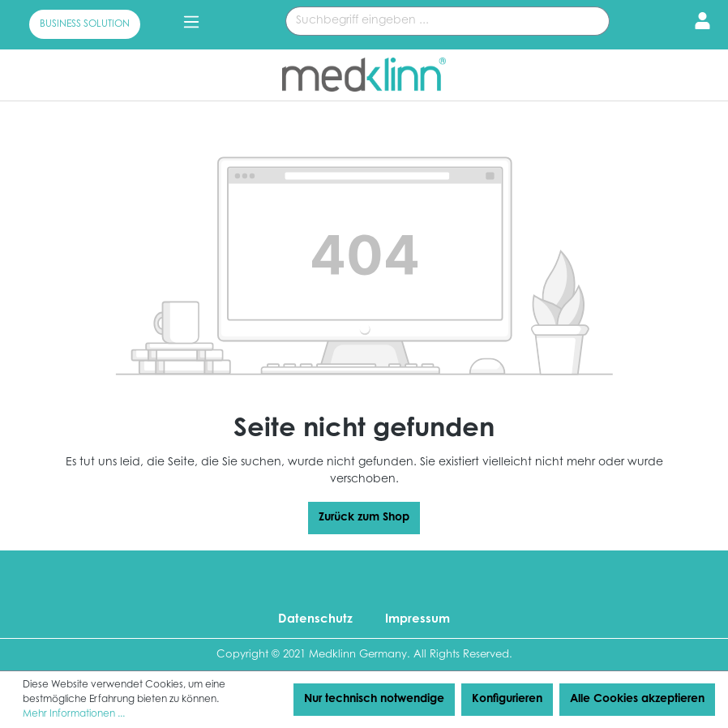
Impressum (418, 620)
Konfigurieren (507, 700)
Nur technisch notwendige (374, 700)
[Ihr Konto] (698, 23)
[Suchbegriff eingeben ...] (429, 21)
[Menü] (191, 23)
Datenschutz (315, 620)
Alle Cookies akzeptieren (637, 700)
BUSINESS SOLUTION (85, 24)
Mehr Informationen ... (74, 714)
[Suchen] (591, 21)
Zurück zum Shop (364, 518)
